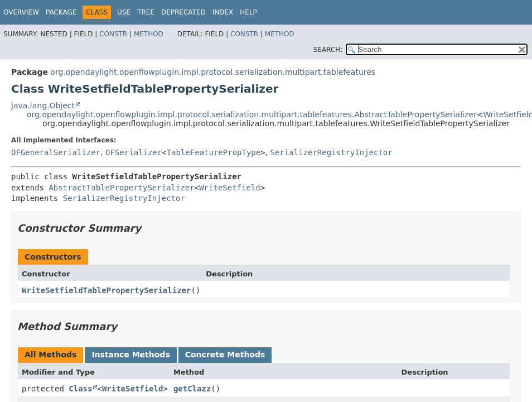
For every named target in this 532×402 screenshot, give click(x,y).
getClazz (192, 389)
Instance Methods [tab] (130, 355)
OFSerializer (134, 152)
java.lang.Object (43, 106)
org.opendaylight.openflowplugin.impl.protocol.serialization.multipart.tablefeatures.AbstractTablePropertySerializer (252, 114)
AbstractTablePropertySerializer (121, 188)
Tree (146, 12)
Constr (113, 34)
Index (223, 12)
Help (248, 12)
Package (61, 12)
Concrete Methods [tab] (225, 355)
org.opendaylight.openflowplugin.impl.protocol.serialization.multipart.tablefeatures (213, 72)
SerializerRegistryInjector (332, 152)
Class (80, 389)
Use (124, 12)
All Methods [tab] (50, 355)
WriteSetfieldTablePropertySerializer (106, 290)
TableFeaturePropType (214, 152)
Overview (21, 12)
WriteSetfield (230, 188)
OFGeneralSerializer (56, 152)
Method (149, 34)
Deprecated (183, 12)
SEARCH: (328, 50)
